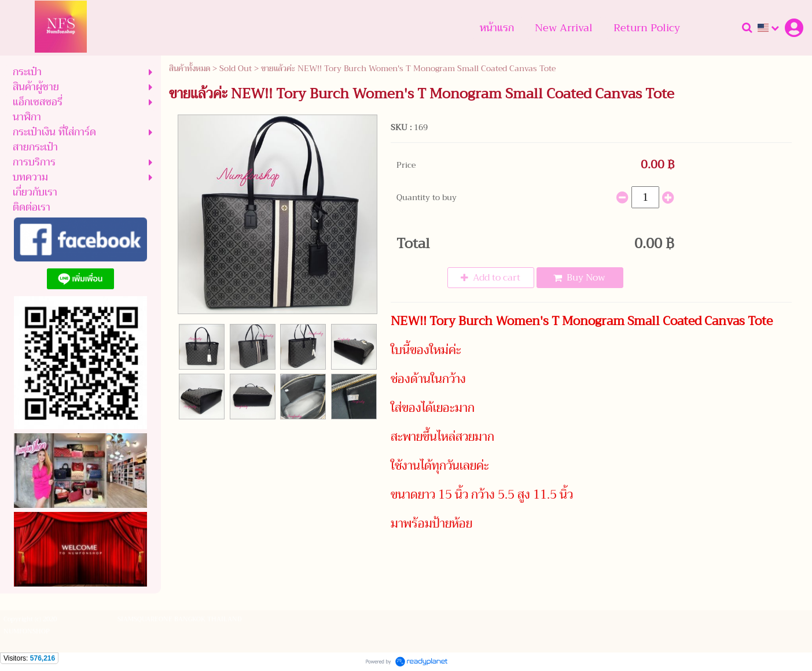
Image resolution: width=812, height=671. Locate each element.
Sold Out (236, 68)
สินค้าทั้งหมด (190, 68)
